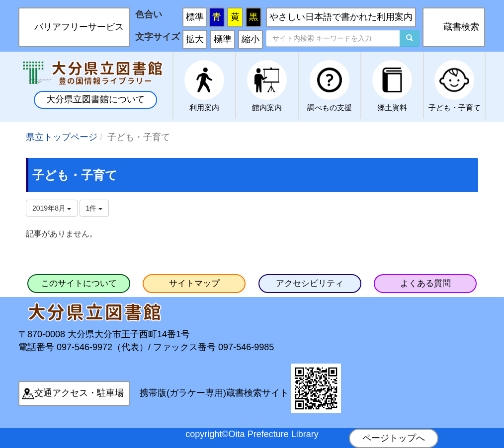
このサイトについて (79, 283)
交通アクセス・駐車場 (79, 393)
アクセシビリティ (310, 283)
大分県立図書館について (95, 99)
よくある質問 (425, 283)
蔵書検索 (461, 27)
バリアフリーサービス (79, 27)
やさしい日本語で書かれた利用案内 (341, 17)
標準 (195, 17)
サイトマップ (194, 283)
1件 (94, 208)
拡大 (195, 39)
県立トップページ (62, 137)
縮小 (251, 39)
